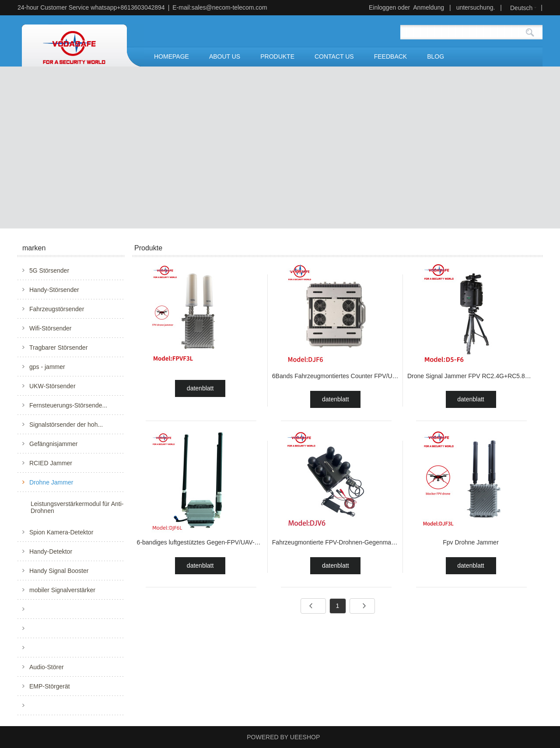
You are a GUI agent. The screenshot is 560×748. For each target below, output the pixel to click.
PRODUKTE (277, 56)
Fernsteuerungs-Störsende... (68, 405)
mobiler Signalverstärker (62, 590)
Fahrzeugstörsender (57, 309)
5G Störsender (49, 270)
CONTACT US (334, 56)
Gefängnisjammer (54, 444)
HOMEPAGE (171, 56)
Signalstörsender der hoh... (66, 425)
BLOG (436, 56)
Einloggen (382, 7)
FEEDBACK (390, 56)
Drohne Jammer (51, 482)
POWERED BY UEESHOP (283, 737)
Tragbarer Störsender (58, 348)
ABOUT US (225, 56)
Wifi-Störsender (50, 328)
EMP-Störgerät (50, 686)
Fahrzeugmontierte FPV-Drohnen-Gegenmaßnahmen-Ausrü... (356, 542)
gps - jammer (47, 367)
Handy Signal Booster (59, 571)
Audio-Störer (47, 667)
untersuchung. (476, 7)
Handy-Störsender (54, 290)
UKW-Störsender (52, 386)
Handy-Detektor (51, 551)
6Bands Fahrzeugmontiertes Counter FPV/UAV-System (347, 376)
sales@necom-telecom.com (229, 7)
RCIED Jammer (51, 463)
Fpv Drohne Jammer (471, 542)
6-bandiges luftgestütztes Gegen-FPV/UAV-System (206, 542)
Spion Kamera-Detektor (61, 532)
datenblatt (200, 388)
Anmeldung (429, 7)
